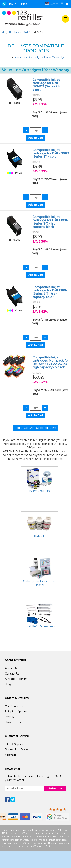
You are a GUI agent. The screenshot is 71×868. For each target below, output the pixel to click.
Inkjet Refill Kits (39, 491)
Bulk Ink (39, 536)
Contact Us (12, 674)
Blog (8, 684)
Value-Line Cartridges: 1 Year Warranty (39, 57)
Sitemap (10, 755)
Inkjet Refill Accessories (39, 626)
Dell (25, 32)
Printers (14, 32)
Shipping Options (16, 712)
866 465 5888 (18, 4)
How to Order (14, 722)
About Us (11, 668)
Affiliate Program (16, 679)
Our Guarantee (14, 706)
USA (52, 4)
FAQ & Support (15, 744)
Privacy (10, 717)
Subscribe (55, 788)
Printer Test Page (16, 750)
